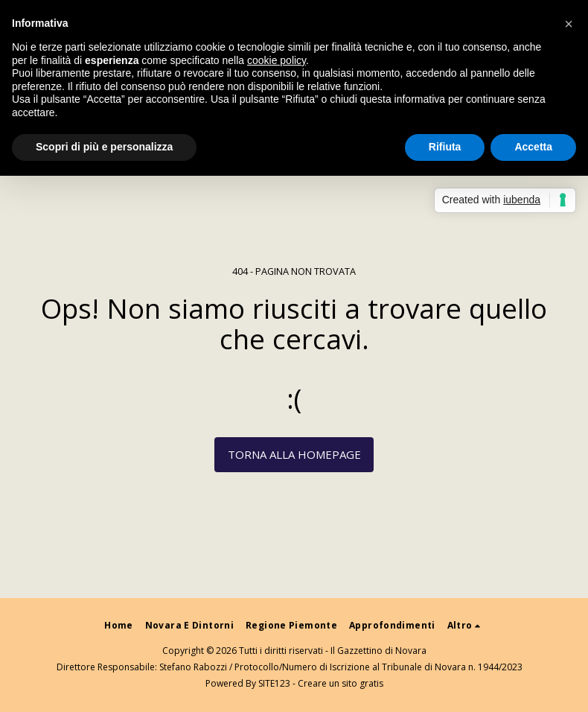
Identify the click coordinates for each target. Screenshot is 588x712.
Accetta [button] (533, 147)
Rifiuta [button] (445, 147)
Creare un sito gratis (341, 683)
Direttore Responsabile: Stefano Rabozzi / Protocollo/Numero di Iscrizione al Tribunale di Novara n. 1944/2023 (290, 667)
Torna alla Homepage (294, 454)
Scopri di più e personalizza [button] (104, 147)
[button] (569, 24)
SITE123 (274, 683)
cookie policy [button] (277, 60)
